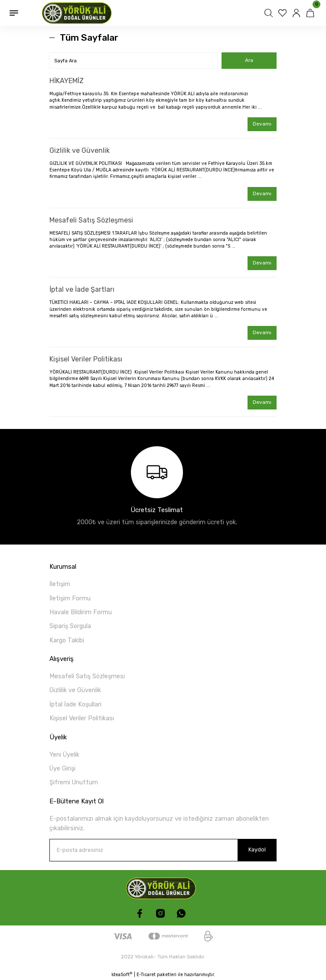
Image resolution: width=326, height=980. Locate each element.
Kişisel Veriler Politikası (86, 359)
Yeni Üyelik (64, 755)
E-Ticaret (146, 975)
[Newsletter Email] (163, 850)
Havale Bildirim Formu (81, 612)
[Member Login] (297, 13)
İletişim (60, 584)
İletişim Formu (70, 598)
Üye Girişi (62, 769)
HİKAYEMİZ (67, 81)
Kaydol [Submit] (257, 849)
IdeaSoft (122, 974)
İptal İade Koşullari (75, 704)
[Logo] (79, 13)
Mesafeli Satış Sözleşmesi (91, 220)
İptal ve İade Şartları (82, 289)
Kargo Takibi (67, 640)
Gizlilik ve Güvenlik (80, 150)
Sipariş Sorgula (70, 626)
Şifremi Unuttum (74, 782)
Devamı (262, 124)
